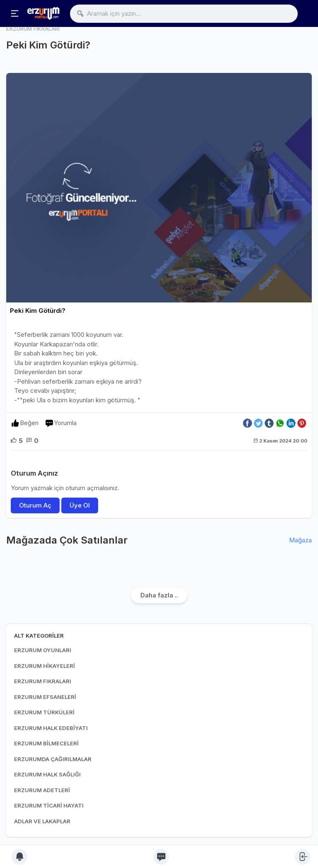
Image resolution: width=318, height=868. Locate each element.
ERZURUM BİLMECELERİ (46, 743)
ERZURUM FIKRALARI (43, 681)
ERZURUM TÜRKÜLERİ (44, 712)
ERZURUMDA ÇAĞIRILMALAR (53, 759)
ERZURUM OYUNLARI (43, 650)
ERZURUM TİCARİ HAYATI (49, 805)
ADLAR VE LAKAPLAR (42, 821)
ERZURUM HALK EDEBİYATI (51, 728)
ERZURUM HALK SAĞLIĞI (47, 774)
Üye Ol (80, 505)
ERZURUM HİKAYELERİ (45, 666)
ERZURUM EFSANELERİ (45, 697)
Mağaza (300, 540)
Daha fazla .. (159, 595)
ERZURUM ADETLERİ (42, 790)
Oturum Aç (35, 505)
